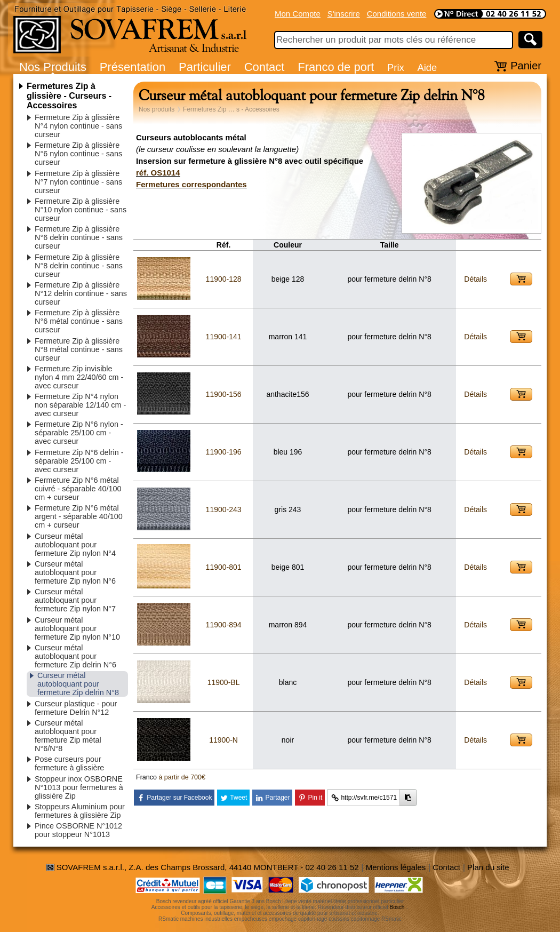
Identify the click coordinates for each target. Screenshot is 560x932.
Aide (427, 67)
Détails (475, 279)
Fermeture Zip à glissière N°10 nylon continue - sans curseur (81, 210)
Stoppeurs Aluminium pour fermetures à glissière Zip (80, 811)
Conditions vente (397, 14)
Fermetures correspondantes (191, 184)
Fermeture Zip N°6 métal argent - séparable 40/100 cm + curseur (79, 516)
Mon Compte (298, 14)
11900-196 (224, 452)
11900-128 (224, 279)
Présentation (133, 67)
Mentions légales (396, 867)
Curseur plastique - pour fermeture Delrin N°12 (76, 708)
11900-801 (224, 567)
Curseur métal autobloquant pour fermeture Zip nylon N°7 (75, 600)
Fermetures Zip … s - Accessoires (231, 109)
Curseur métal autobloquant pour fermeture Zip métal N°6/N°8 (68, 736)
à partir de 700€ (182, 777)
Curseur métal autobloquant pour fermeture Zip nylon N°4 (75, 545)
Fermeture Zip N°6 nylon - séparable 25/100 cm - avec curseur (79, 433)
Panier (526, 66)
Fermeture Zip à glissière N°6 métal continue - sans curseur (79, 321)
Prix (396, 67)
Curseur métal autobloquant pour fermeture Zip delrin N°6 (75, 656)
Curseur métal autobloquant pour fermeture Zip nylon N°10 (77, 628)
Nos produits (157, 109)
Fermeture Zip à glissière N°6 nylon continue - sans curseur (78, 154)
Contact (265, 67)
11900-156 (224, 394)
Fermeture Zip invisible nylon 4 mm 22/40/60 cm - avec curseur (79, 377)
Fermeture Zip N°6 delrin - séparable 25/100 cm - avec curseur (79, 461)
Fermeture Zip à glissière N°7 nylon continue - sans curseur (78, 182)
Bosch (397, 907)
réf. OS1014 (158, 173)
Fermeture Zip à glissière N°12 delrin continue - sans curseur (81, 293)
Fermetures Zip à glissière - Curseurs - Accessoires (69, 96)
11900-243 (224, 509)
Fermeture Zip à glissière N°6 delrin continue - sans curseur (79, 237)
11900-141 (224, 337)
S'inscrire (344, 14)
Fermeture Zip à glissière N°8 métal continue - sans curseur (79, 349)
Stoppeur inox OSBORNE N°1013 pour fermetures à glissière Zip (79, 787)
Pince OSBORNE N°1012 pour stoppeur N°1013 (78, 830)
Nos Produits (53, 67)
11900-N (223, 740)
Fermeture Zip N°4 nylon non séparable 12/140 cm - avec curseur (80, 405)
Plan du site (488, 867)
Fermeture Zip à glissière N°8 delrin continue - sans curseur (79, 266)
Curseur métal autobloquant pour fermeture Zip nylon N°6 (75, 572)
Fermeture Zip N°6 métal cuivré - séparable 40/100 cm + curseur (78, 489)
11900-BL (224, 682)
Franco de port (336, 67)
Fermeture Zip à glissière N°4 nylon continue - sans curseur (78, 126)
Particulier (205, 67)
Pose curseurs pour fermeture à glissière (69, 763)
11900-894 (224, 625)
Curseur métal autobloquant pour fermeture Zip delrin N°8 (78, 684)
